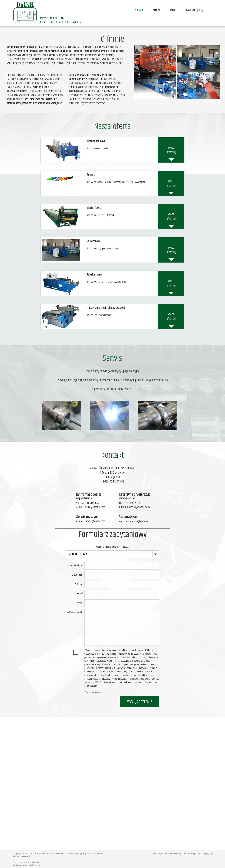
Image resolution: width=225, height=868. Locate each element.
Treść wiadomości (74, 612)
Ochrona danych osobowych (26, 865)
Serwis (173, 10)
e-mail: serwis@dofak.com (91, 522)
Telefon (79, 584)
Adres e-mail (76, 575)
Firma (79, 594)
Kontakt (191, 10)
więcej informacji (171, 150)
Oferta (156, 10)
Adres (79, 603)
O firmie (139, 10)
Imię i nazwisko (75, 565)
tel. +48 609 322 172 (130, 503)
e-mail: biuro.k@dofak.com (134, 507)
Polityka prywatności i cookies (27, 862)
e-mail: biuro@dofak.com (91, 507)
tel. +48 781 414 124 (87, 503)
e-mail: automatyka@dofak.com (134, 522)
